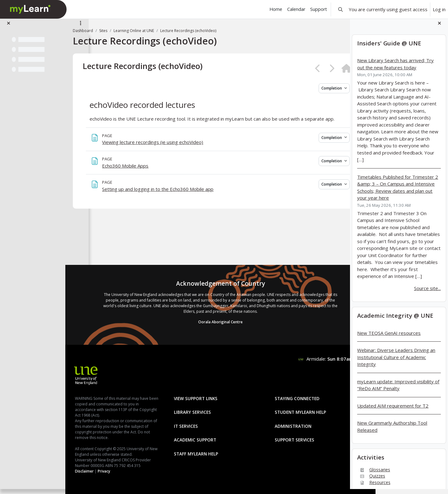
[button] (341, 9)
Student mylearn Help (291, 395)
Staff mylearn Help (203, 437)
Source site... (427, 293)
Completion (307, 88)
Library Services (199, 395)
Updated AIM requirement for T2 (393, 410)
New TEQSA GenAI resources (389, 338)
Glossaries (373, 474)
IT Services (193, 409)
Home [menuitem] (276, 9)
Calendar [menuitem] (296, 9)
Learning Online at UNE (157, 31)
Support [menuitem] (319, 9)
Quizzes (371, 481)
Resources (374, 487)
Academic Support (202, 423)
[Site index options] (81, 28)
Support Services (285, 423)
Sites (127, 31)
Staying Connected (288, 382)
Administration (284, 409)
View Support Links (203, 382)
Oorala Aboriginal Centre (219, 305)
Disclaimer (108, 471)
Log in (439, 9)
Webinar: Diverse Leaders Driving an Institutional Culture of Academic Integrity (396, 362)
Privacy (127, 471)
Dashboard (106, 31)
